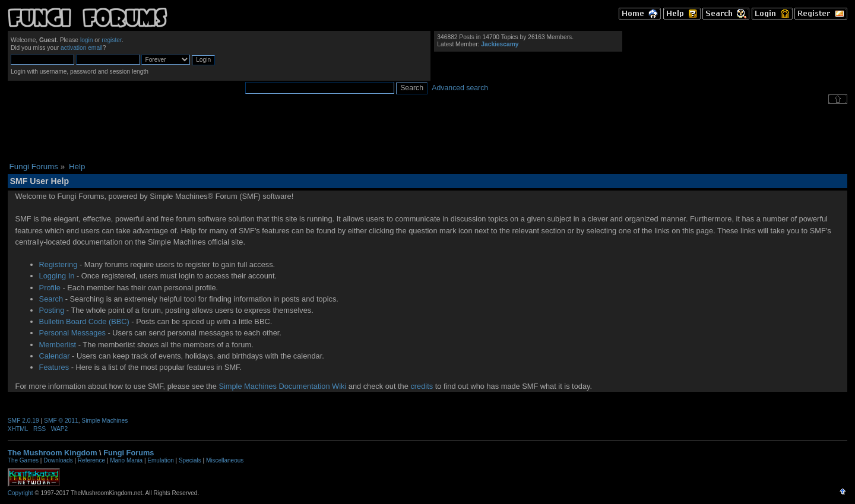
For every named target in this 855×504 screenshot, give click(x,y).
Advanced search (460, 88)
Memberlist (58, 345)
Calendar (55, 356)
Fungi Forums (129, 453)
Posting (52, 310)
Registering (58, 264)
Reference (91, 460)
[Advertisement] (427, 133)
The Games (23, 460)
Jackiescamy (500, 44)
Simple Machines (104, 421)
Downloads (58, 460)
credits (422, 386)
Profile (50, 288)
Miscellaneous (225, 460)
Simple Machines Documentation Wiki (282, 386)
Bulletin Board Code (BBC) (84, 321)
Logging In (57, 276)
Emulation (160, 460)
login (87, 40)
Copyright (20, 493)
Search (51, 299)
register (112, 40)
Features (54, 367)
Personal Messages (72, 333)
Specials (190, 460)
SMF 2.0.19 (23, 421)
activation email (82, 48)
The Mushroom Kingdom (53, 453)
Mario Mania (126, 460)
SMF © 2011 (61, 421)
